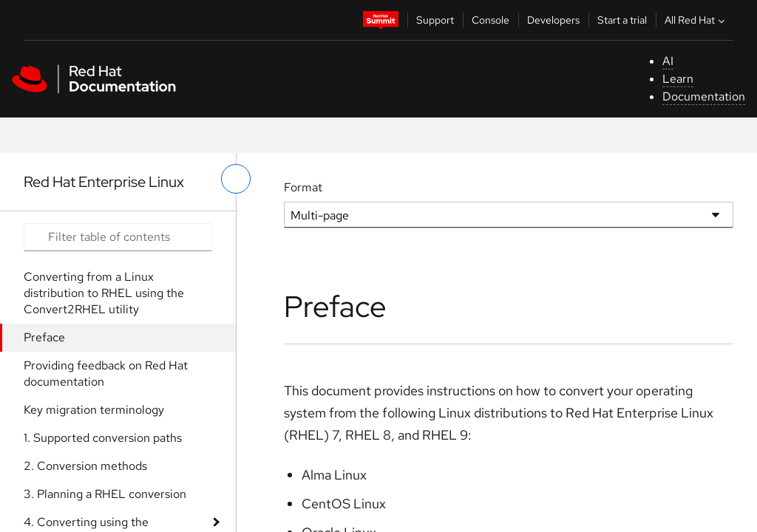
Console (490, 20)
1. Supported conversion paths (103, 438)
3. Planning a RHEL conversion (105, 494)
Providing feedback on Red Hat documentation (106, 374)
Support (435, 20)
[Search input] (118, 237)
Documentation (704, 96)
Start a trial (622, 20)
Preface (44, 337)
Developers (553, 20)
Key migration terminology (94, 410)
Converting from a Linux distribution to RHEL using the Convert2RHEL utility (104, 293)
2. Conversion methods (85, 466)
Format (303, 187)
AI (668, 61)
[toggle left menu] (236, 179)
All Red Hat (696, 20)
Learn (678, 79)
